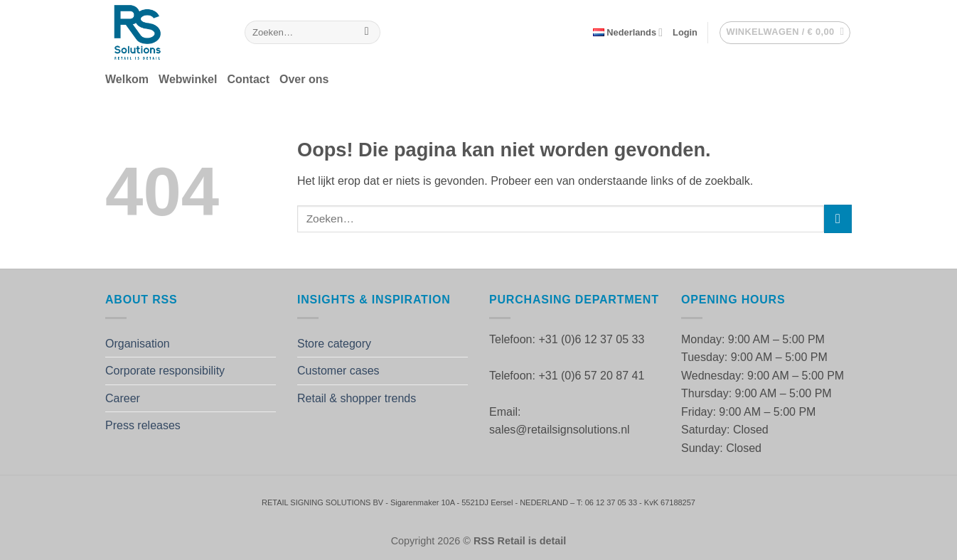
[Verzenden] (367, 33)
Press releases (143, 425)
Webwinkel (188, 79)
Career (123, 398)
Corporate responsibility (165, 371)
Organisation (138, 344)
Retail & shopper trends (357, 398)
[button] (685, 33)
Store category (334, 344)
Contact (248, 79)
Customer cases (338, 371)
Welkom (127, 79)
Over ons (304, 79)
